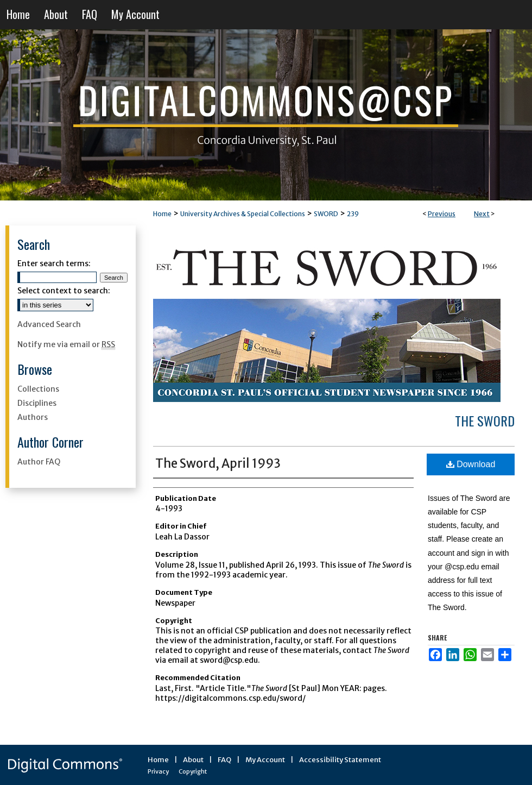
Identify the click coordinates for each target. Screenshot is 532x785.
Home (162, 214)
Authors (33, 417)
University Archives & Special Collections (243, 214)
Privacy (158, 771)
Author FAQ (39, 462)
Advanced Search (49, 324)
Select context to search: (64, 291)
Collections (38, 389)
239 (353, 214)
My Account (265, 760)
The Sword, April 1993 (218, 463)
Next (482, 214)
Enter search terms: (54, 263)
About (193, 760)
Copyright (193, 771)
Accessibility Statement (340, 760)
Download (471, 464)
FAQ (224, 760)
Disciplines (37, 403)
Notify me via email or (66, 344)
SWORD (326, 214)
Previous (442, 214)
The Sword (485, 420)
